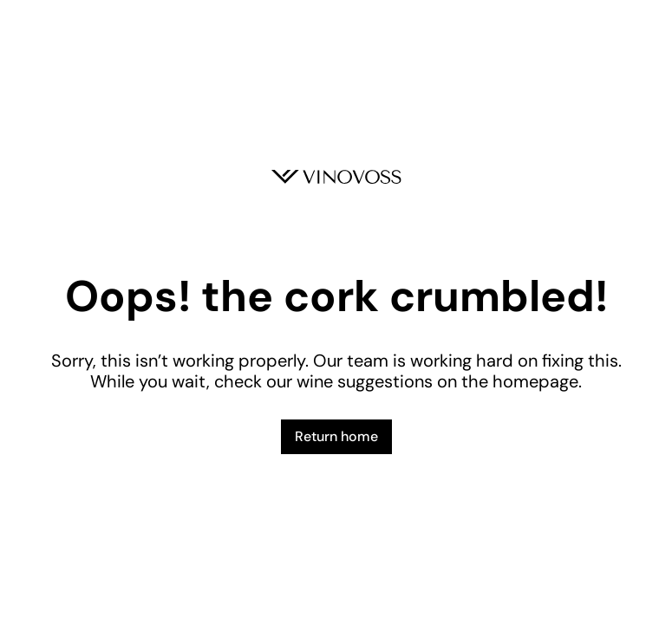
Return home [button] (336, 436)
